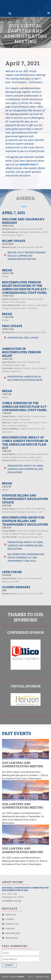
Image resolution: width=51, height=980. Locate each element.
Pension (10, 928)
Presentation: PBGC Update (23, 338)
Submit (9, 965)
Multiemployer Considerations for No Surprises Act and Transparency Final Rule (26, 558)
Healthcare (13, 933)
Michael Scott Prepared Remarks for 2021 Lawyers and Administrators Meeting (27, 256)
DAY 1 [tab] (25, 207)
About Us (11, 914)
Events (10, 919)
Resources (11, 938)
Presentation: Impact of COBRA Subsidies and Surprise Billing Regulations (25, 469)
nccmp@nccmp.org (12, 901)
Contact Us (12, 924)
